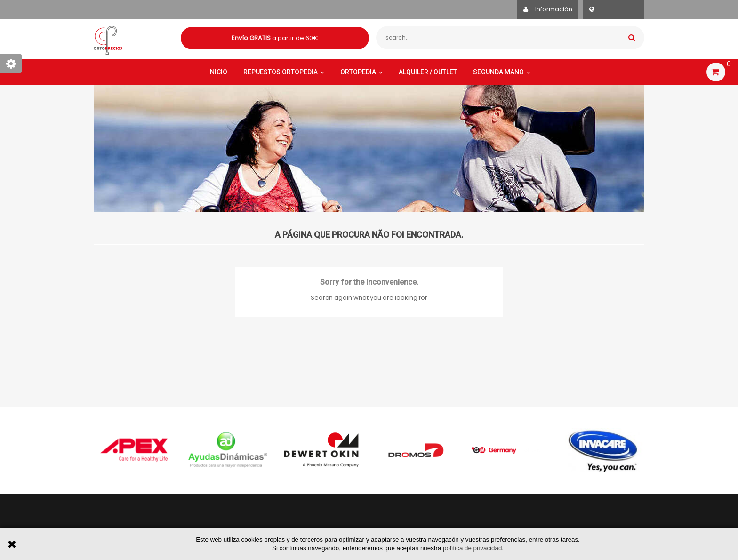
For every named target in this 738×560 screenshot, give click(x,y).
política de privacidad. (473, 548)
